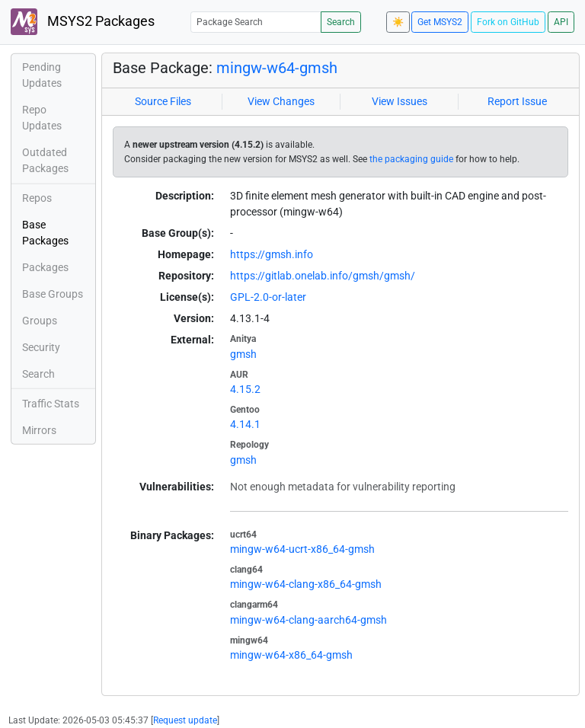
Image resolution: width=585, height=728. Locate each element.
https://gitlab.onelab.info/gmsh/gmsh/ (323, 276)
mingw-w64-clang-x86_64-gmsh (306, 584)
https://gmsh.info (272, 254)
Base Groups (53, 294)
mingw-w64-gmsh (277, 68)
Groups (40, 321)
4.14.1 (245, 424)
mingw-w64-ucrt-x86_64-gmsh (302, 549)
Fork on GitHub (508, 22)
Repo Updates (42, 118)
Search (341, 22)
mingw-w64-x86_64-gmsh (291, 655)
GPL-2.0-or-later (268, 297)
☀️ (398, 22)
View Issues (400, 101)
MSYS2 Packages (83, 22)
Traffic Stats (51, 404)
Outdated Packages (45, 160)
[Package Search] (256, 22)
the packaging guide (411, 159)
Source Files (163, 101)
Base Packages (45, 233)
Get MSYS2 (440, 22)
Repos (37, 198)
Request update (185, 720)
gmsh (243, 354)
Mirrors (39, 430)
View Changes (281, 101)
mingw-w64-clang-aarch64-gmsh (308, 620)
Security (41, 347)
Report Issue (517, 101)
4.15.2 (245, 389)
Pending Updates (42, 75)
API (561, 22)
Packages (45, 267)
